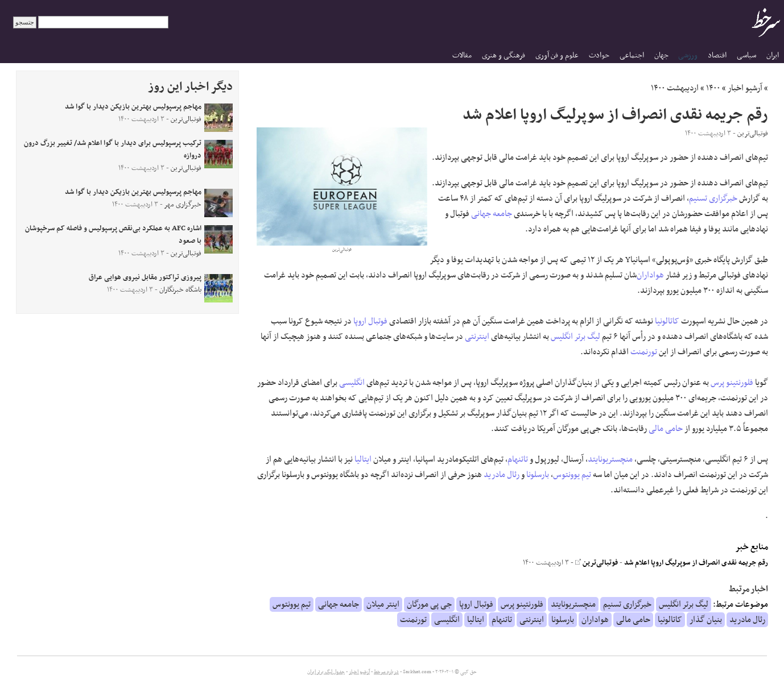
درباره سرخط (386, 672)
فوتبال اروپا (370, 321)
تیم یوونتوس (572, 475)
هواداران (650, 275)
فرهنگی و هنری (504, 55)
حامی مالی (666, 429)
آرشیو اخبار (745, 88)
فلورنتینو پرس (732, 383)
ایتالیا (363, 459)
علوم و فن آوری (557, 55)
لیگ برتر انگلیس (575, 337)
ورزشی (688, 55)
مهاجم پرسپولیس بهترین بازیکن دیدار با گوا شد (133, 107)
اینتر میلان (383, 604)
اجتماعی (632, 55)
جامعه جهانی (492, 214)
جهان (661, 55)
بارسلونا (538, 475)
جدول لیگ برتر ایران (326, 672)
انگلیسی (352, 383)
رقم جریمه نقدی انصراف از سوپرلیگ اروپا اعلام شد (696, 563)
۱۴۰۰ (713, 88)
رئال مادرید (502, 475)
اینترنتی (477, 337)
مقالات (462, 55)
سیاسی (746, 55)
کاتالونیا (667, 321)
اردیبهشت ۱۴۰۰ (675, 88)
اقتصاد (717, 55)
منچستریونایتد (610, 459)
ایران (773, 55)
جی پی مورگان (429, 604)
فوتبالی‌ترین (597, 563)
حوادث (599, 55)
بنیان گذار (706, 620)
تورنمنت (644, 352)
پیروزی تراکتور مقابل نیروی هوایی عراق (145, 277)
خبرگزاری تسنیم (713, 198)
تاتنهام (518, 459)
